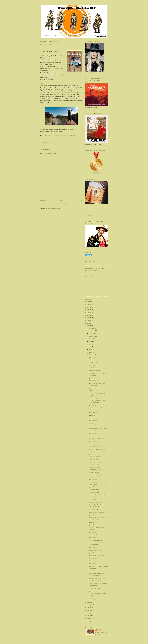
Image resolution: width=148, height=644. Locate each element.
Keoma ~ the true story (95, 457)
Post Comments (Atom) (54, 209)
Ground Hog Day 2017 (95, 581)
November (92, 331)
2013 (89, 610)
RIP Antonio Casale (94, 391)
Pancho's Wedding (93, 535)
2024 (89, 307)
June (90, 344)
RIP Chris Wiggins (94, 398)
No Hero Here (92, 561)
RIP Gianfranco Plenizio (95, 540)
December (92, 328)
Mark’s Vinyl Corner (94, 426)
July (90, 341)
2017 (89, 326)
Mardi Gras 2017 (93, 357)
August (91, 339)
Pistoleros (91, 522)
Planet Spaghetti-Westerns (92, 271)
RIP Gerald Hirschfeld (95, 436)
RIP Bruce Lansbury (94, 472)
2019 (89, 320)
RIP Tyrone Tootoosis (94, 489)
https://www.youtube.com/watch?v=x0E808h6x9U (62, 136)
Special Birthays (93, 479)
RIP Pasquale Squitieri (95, 444)
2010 (89, 618)
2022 (89, 312)
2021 (89, 315)
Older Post (79, 200)
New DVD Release (94, 459)
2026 (89, 302)
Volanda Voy (92, 415)
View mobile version (61, 203)
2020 (89, 318)
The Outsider (92, 423)
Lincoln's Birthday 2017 (95, 502)
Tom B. (99, 630)
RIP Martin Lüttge (93, 360)
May (90, 347)
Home (62, 200)
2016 (89, 602)
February (92, 355)
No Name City (92, 499)
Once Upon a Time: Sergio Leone (97, 439)
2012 (89, 613)
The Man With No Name (95, 550)
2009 (89, 621)
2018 (89, 323)
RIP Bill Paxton (93, 368)
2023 (89, 310)
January (91, 599)
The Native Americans (95, 371)
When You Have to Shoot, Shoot (97, 578)
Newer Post (43, 200)
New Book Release (94, 465)
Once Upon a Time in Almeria (97, 462)
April (91, 349)
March (91, 352)
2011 (89, 616)
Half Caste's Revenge (94, 588)
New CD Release (93, 363)
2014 (89, 608)
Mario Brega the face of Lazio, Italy (98, 418)
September (92, 336)
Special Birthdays (93, 365)
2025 (89, 304)
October (91, 333)
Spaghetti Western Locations (96, 378)
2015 (89, 605)
